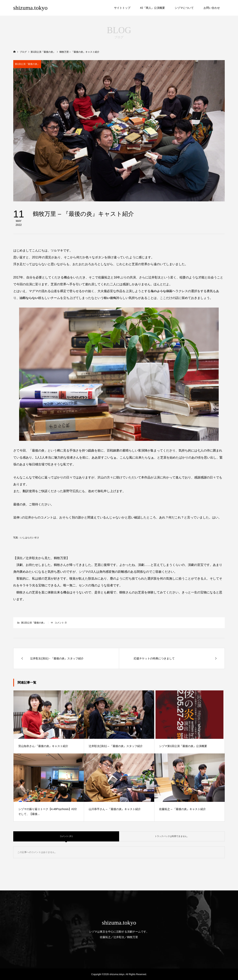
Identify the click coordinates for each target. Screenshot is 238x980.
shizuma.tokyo (30, 8)
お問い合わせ (212, 8)
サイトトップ (122, 8)
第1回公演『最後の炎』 (27, 64)
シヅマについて (184, 8)
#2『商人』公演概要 (153, 8)
